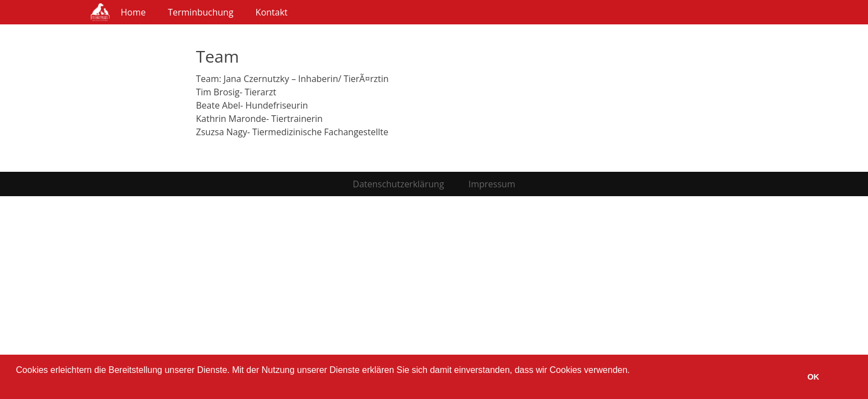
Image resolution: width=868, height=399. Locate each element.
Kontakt (272, 12)
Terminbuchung (200, 12)
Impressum (492, 184)
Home (133, 12)
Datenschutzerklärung (398, 184)
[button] (18, 385)
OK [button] (813, 377)
